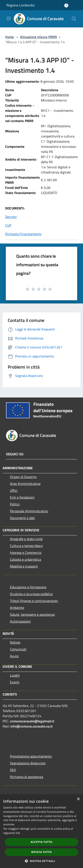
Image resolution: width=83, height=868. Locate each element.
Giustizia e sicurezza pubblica (31, 594)
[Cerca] (74, 19)
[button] (42, 861)
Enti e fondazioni (22, 497)
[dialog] (41, 831)
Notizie (15, 642)
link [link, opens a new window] (18, 833)
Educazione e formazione (28, 587)
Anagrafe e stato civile (26, 539)
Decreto (11, 217)
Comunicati (18, 649)
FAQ (13, 770)
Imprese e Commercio (26, 553)
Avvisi (14, 656)
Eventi (15, 682)
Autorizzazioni (20, 621)
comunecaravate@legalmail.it (32, 721)
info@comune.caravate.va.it (31, 726)
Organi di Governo (23, 477)
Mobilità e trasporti (24, 566)
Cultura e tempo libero (26, 546)
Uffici (14, 490)
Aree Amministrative (25, 484)
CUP (8, 225)
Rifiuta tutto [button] (41, 852)
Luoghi (15, 675)
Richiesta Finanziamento (23, 234)
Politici (15, 504)
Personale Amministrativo (29, 511)
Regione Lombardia (20, 5)
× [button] (78, 799)
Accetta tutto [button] (41, 842)
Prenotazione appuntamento (31, 756)
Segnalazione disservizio (28, 763)
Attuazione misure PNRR (38, 37)
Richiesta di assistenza (27, 777)
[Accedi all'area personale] (66, 5)
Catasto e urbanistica (25, 559)
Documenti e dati (22, 518)
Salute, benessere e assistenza (32, 614)
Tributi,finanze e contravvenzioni (34, 601)
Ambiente (17, 608)
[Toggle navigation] (9, 18)
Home (9, 37)
